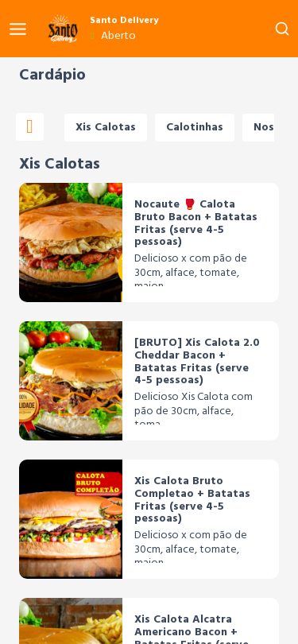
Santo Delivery (124, 21)
